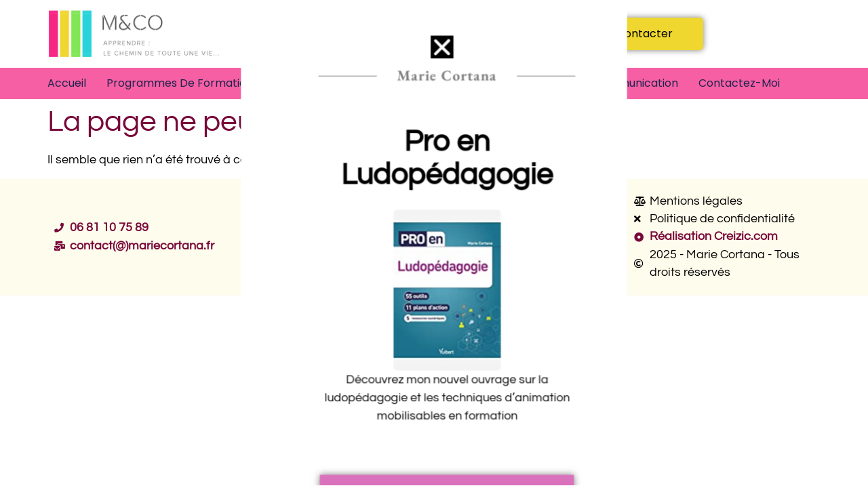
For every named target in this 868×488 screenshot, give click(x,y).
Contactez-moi (739, 83)
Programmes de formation (180, 83)
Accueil (67, 83)
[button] (441, 54)
